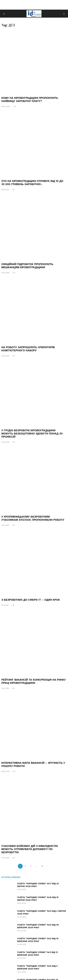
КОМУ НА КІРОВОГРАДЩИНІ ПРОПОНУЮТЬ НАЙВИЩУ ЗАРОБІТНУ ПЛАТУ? (30, 82)
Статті (28, 963)
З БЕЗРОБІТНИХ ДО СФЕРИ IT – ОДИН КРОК (31, 478)
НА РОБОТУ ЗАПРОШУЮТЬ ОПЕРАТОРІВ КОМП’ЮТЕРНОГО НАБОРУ (28, 279)
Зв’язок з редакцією (44, 963)
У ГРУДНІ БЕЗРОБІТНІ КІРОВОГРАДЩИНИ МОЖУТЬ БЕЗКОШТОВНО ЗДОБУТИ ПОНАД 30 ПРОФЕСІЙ (32, 347)
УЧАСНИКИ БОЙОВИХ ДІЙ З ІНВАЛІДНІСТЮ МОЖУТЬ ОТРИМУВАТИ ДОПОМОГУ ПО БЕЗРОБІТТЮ (30, 675)
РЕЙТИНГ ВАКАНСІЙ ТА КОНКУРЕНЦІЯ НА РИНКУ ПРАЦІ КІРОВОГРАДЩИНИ (34, 542)
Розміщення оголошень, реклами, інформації (34, 966)
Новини (18, 963)
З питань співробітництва (34, 969)
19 (42, 692)
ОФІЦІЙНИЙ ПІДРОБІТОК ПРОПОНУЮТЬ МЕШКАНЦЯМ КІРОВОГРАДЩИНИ (27, 214)
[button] (64, 14)
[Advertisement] (34, 5)
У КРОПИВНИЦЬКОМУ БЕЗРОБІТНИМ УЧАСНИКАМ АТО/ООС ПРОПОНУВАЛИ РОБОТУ (33, 414)
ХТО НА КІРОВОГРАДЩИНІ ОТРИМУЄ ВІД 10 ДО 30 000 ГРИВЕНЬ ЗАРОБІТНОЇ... (32, 148)
